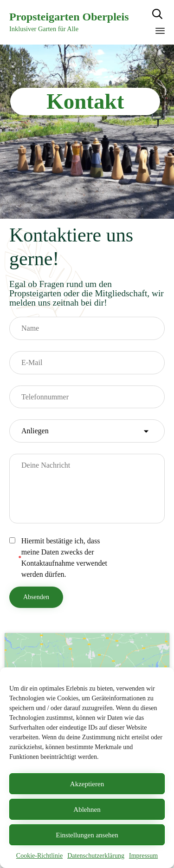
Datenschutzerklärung (96, 856)
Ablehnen (87, 809)
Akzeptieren (87, 784)
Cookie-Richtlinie (39, 856)
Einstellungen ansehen (87, 835)
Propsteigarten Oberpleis (69, 17)
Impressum (143, 856)
